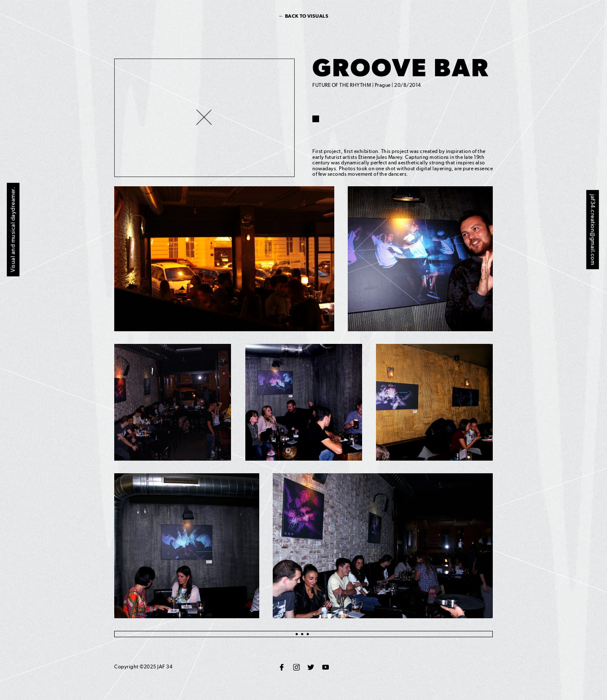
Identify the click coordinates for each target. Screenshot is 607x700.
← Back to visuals (304, 16)
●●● (303, 634)
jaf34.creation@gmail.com (593, 230)
